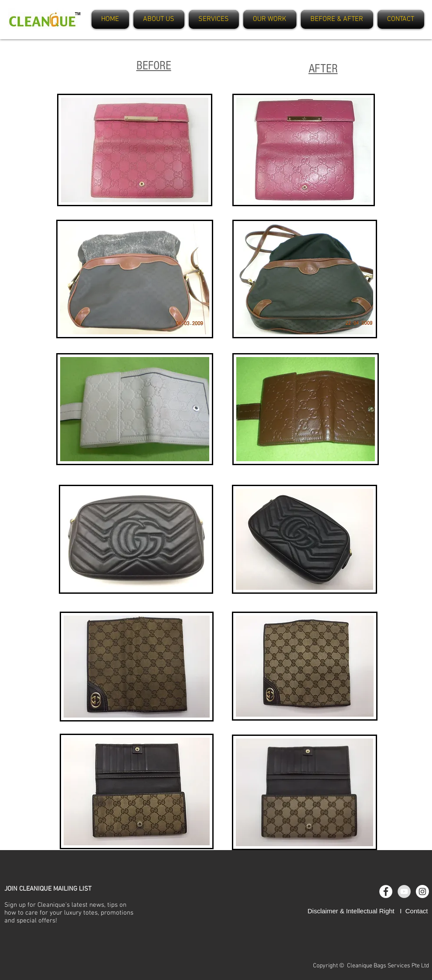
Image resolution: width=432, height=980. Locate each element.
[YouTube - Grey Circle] (404, 892)
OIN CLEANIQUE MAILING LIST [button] (49, 889)
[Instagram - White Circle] (422, 892)
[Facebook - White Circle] (386, 892)
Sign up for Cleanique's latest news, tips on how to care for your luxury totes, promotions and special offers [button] (69, 913)
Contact (417, 911)
